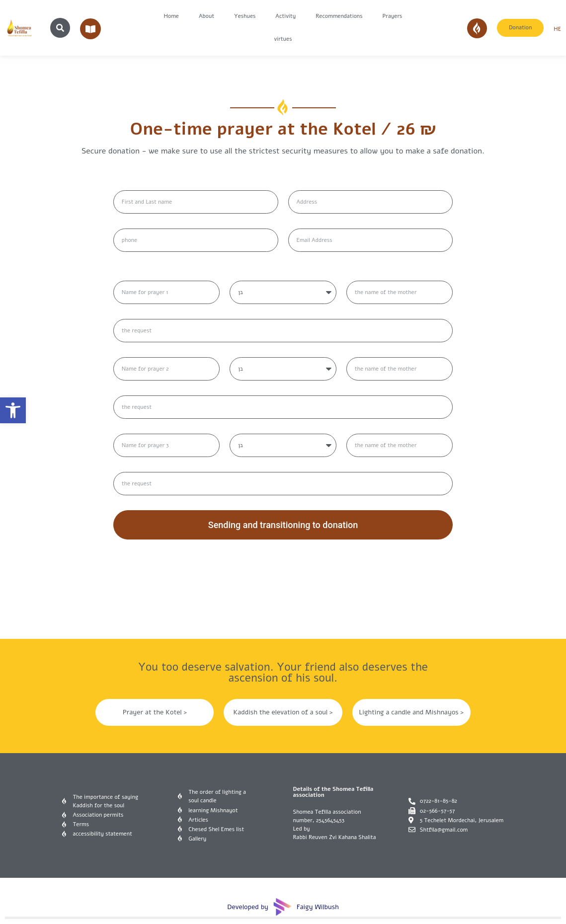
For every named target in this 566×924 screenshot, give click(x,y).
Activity (285, 16)
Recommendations (339, 16)
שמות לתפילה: (138, 271)
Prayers (393, 16)
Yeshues (245, 16)
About (206, 16)
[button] (13, 410)
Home (171, 16)
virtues (283, 39)
